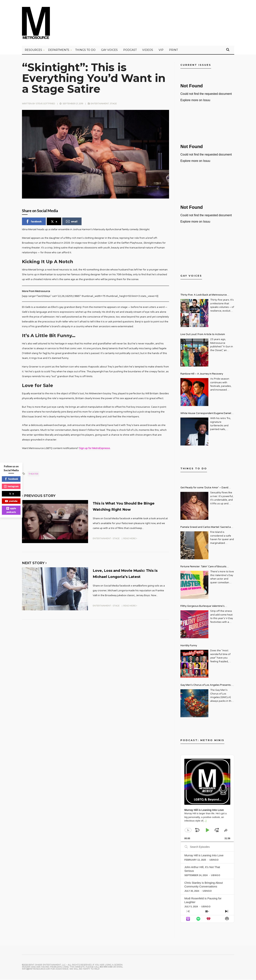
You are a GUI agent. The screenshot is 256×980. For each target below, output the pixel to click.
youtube (11, 501)
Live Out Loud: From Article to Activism (203, 336)
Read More (130, 539)
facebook (34, 223)
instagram (11, 486)
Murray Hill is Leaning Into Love (204, 856)
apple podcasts (11, 510)
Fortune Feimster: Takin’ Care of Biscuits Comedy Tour (203, 568)
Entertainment (100, 105)
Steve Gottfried (45, 105)
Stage (113, 105)
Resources (33, 51)
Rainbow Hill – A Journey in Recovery (202, 375)
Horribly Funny (189, 647)
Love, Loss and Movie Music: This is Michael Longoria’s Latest (126, 576)
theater (33, 475)
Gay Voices (109, 51)
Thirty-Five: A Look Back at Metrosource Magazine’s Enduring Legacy (204, 297)
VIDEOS (148, 51)
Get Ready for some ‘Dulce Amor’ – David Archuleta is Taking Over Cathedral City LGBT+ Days (207, 489)
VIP (161, 51)
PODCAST (130, 51)
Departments (59, 51)
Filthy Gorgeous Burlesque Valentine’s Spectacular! (202, 608)
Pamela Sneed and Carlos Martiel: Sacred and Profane (207, 529)
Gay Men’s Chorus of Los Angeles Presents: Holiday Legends (206, 687)
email (72, 223)
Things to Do (85, 51)
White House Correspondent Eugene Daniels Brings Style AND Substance (206, 415)
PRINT (173, 51)
